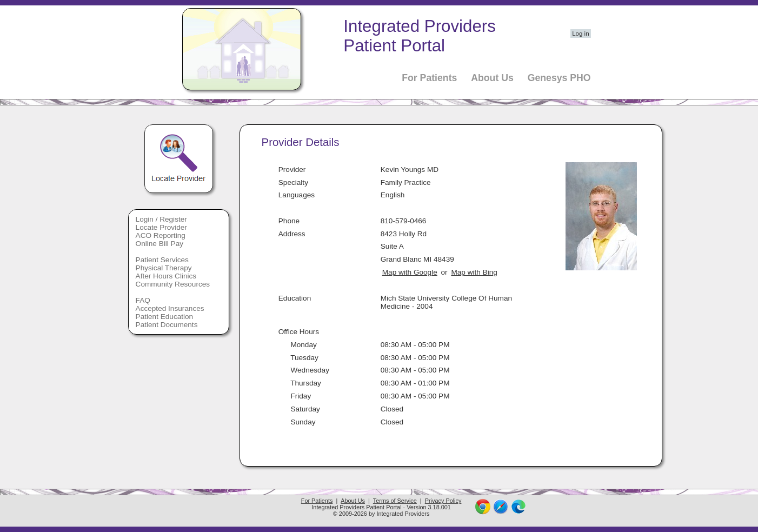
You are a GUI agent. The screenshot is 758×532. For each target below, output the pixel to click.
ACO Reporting (161, 235)
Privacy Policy (443, 501)
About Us (492, 78)
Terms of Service (395, 501)
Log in (580, 34)
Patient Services (162, 260)
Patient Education (165, 317)
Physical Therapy (164, 268)
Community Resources (173, 284)
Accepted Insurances (170, 308)
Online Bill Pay (159, 244)
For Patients (429, 78)
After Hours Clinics (166, 276)
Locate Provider (161, 227)
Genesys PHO (559, 78)
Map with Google (410, 272)
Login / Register (161, 219)
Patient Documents (167, 325)
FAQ (143, 300)
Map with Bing (474, 272)
